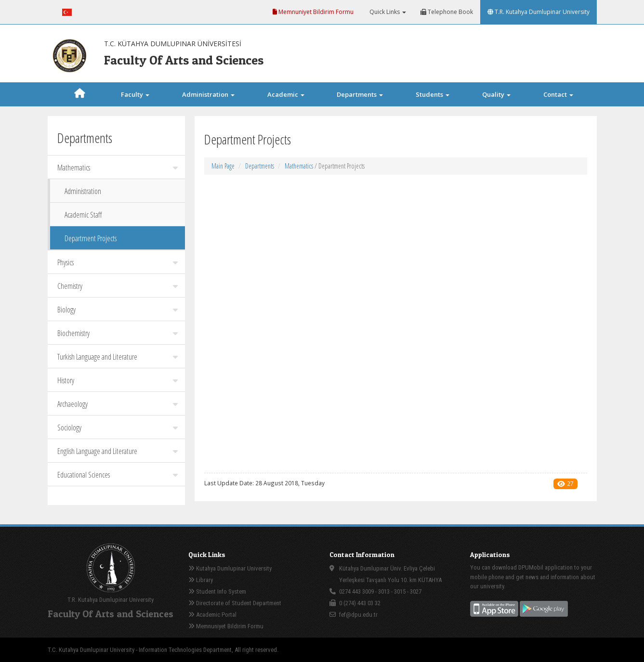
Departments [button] (360, 94)
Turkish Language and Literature (118, 357)
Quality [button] (496, 94)
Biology (118, 310)
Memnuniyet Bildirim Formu (313, 12)
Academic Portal (212, 615)
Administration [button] (208, 94)
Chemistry (118, 286)
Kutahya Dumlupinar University (230, 568)
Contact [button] (558, 94)
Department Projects (91, 238)
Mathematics (118, 168)
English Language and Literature (118, 451)
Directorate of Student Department (235, 603)
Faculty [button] (135, 94)
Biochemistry (118, 333)
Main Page (223, 166)
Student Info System (217, 591)
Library (201, 580)
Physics (118, 262)
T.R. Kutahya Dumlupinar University (539, 12)
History (118, 380)
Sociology (118, 428)
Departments (260, 166)
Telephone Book (447, 12)
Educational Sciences (118, 475)
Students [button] (433, 94)
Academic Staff (83, 215)
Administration (83, 191)
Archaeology (118, 404)
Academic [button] (286, 94)
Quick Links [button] (387, 12)
